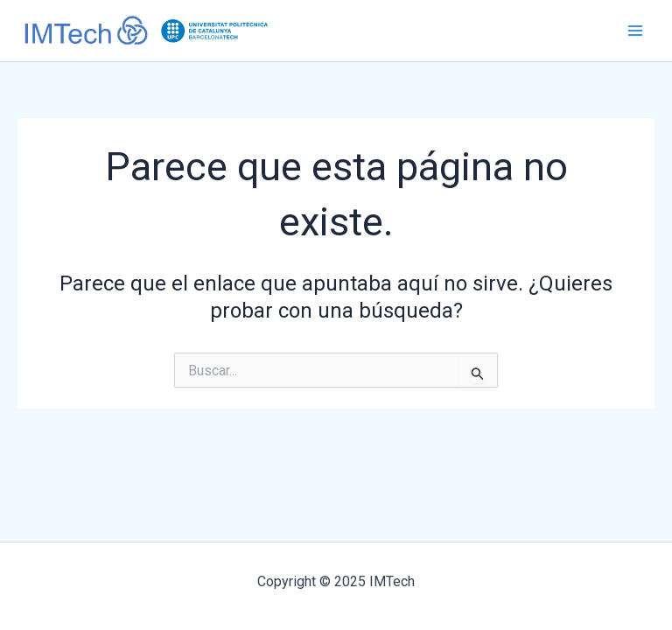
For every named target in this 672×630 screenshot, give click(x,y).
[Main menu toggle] (635, 31)
